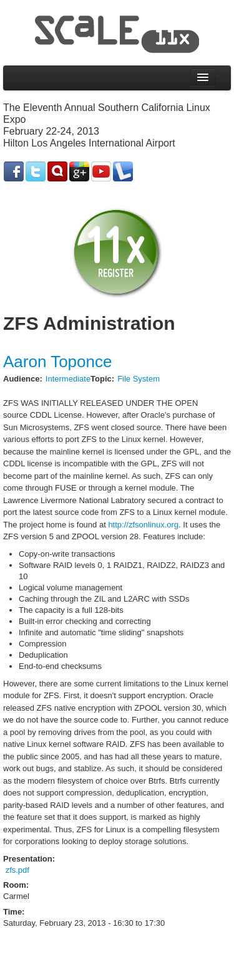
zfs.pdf (17, 870)
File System (139, 379)
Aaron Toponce (57, 362)
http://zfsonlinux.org (143, 525)
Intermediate (68, 379)
